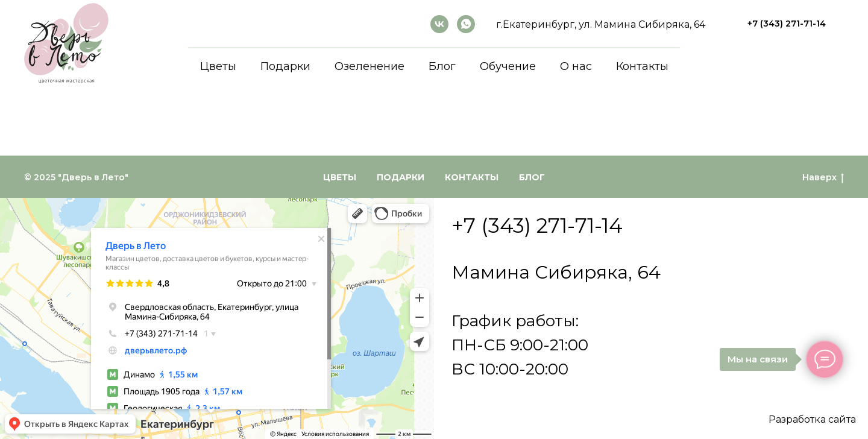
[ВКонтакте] (439, 24)
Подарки (285, 66)
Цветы (218, 66)
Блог (442, 66)
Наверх (823, 178)
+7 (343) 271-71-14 (537, 226)
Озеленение (370, 66)
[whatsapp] (466, 24)
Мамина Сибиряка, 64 (556, 272)
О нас (576, 66)
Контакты (642, 66)
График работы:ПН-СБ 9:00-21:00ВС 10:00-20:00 (520, 345)
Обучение (508, 66)
